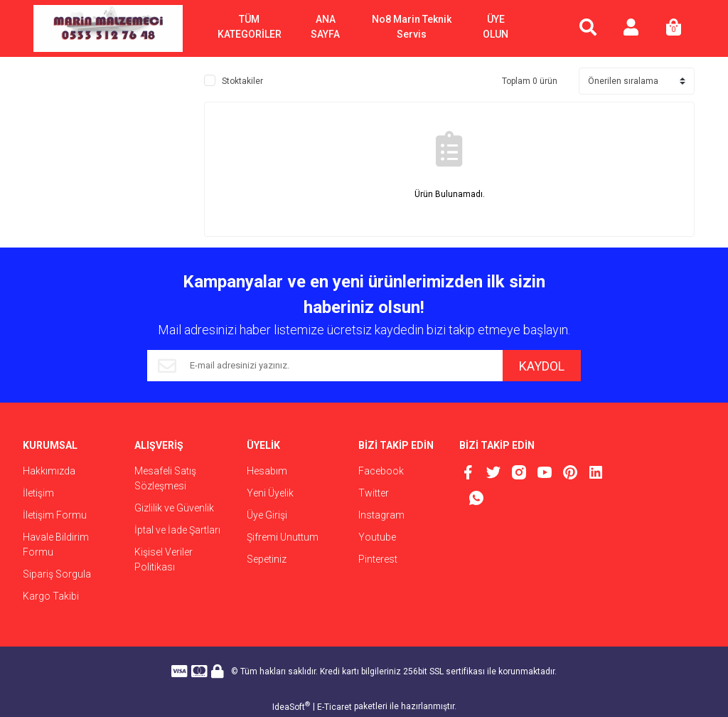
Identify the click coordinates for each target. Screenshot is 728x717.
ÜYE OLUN (496, 27)
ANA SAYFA (325, 27)
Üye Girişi (267, 515)
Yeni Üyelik (270, 493)
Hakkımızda (49, 471)
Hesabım (267, 471)
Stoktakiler (242, 81)
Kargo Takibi (51, 596)
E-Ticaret (334, 707)
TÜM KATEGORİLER (250, 27)
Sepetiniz (267, 559)
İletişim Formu (55, 515)
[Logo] (108, 28)
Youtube (377, 537)
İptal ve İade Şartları (177, 530)
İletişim (38, 493)
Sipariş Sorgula (57, 574)
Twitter (374, 493)
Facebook (381, 471)
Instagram (381, 515)
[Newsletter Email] (325, 366)
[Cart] (673, 28)
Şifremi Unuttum (283, 537)
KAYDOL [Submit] (542, 366)
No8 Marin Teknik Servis (412, 27)
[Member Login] (631, 28)
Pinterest (378, 559)
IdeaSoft (291, 706)
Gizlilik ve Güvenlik (174, 508)
